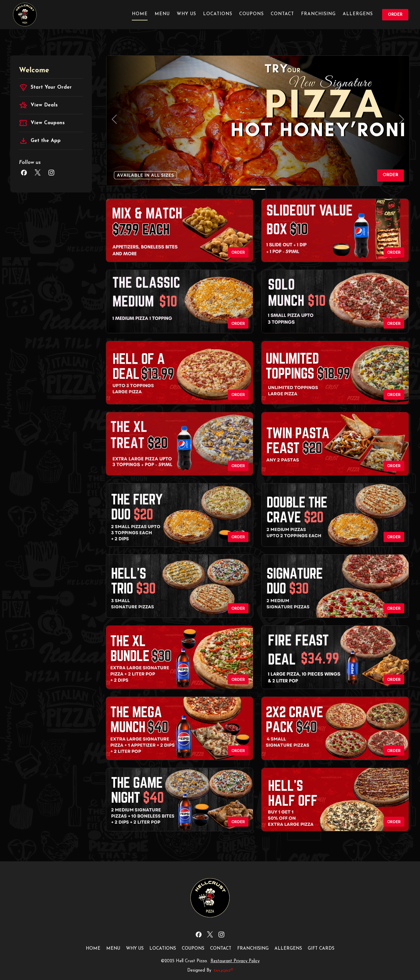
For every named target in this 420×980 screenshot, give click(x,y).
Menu (162, 14)
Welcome (34, 71)
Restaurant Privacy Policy (235, 961)
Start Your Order (45, 87)
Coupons (251, 14)
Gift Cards (321, 949)
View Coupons (42, 123)
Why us (186, 14)
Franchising (318, 14)
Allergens (358, 14)
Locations (218, 14)
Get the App (40, 141)
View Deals (38, 105)
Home (140, 14)
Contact (282, 14)
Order (395, 15)
